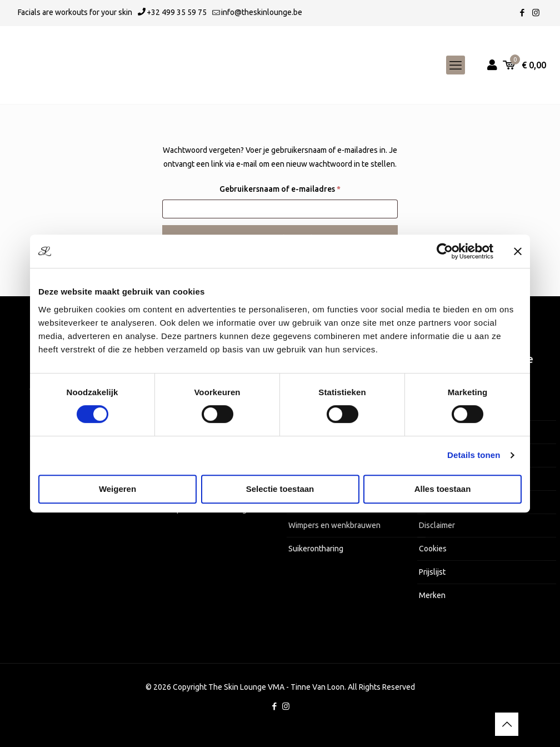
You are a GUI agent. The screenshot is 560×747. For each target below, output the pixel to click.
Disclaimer (437, 525)
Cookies (433, 549)
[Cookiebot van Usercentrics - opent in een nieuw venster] (445, 251)
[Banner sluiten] (518, 251)
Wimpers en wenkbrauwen (334, 525)
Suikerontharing (316, 549)
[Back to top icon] (507, 724)
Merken (432, 595)
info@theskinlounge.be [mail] (262, 12)
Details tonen (474, 455)
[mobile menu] (456, 65)
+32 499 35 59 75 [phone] (177, 12)
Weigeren (117, 489)
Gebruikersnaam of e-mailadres (293, 187)
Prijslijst (432, 572)
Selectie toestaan (280, 489)
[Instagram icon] (536, 13)
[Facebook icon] (522, 13)
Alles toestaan (443, 489)
